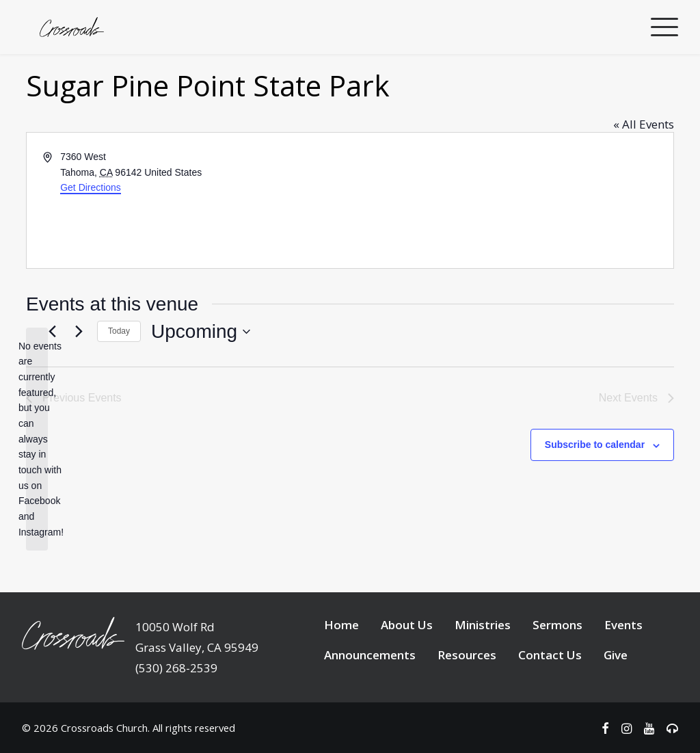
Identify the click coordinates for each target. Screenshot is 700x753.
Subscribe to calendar (595, 496)
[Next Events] (79, 383)
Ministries (483, 676)
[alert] (37, 491)
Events (623, 676)
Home (341, 676)
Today (119, 382)
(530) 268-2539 (176, 719)
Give (616, 706)
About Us (407, 676)
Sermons (557, 676)
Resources (467, 706)
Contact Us (550, 706)
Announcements (370, 706)
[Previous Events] (52, 383)
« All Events (644, 175)
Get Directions (91, 239)
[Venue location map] (511, 252)
